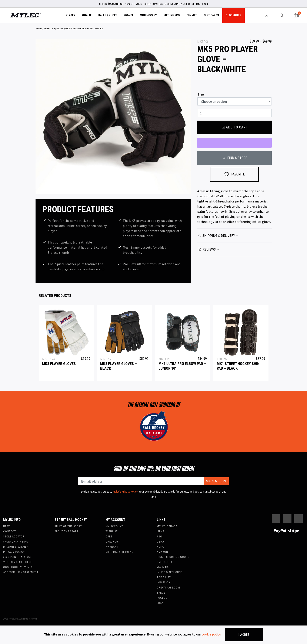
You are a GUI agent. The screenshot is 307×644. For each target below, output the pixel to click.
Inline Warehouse (169, 572)
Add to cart (234, 127)
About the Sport (66, 531)
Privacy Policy (14, 552)
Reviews (209, 249)
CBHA (160, 542)
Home (39, 28)
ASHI (160, 536)
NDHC (161, 547)
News (7, 526)
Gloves (60, 28)
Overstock (165, 562)
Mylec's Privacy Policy (125, 492)
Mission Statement (17, 547)
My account (114, 526)
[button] (47, 117)
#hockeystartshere (18, 562)
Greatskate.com (168, 588)
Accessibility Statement (21, 572)
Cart (109, 536)
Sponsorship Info (16, 542)
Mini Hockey (148, 15)
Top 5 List (164, 577)
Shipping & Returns (119, 552)
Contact (10, 531)
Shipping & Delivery (218, 235)
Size (201, 94)
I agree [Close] (244, 635)
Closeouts (233, 15)
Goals (129, 15)
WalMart (163, 567)
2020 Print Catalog (17, 557)
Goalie (87, 15)
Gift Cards (211, 15)
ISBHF (161, 531)
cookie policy (211, 634)
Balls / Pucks (108, 15)
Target (162, 593)
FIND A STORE (234, 158)
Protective (49, 28)
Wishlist (112, 531)
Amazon (162, 552)
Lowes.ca (163, 582)
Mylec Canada (167, 526)
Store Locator (14, 536)
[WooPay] (234, 143)
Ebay (160, 603)
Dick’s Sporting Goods (173, 557)
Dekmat (192, 15)
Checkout (113, 542)
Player (71, 15)
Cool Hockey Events (18, 567)
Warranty (113, 547)
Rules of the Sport (68, 526)
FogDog (162, 598)
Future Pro (172, 15)
